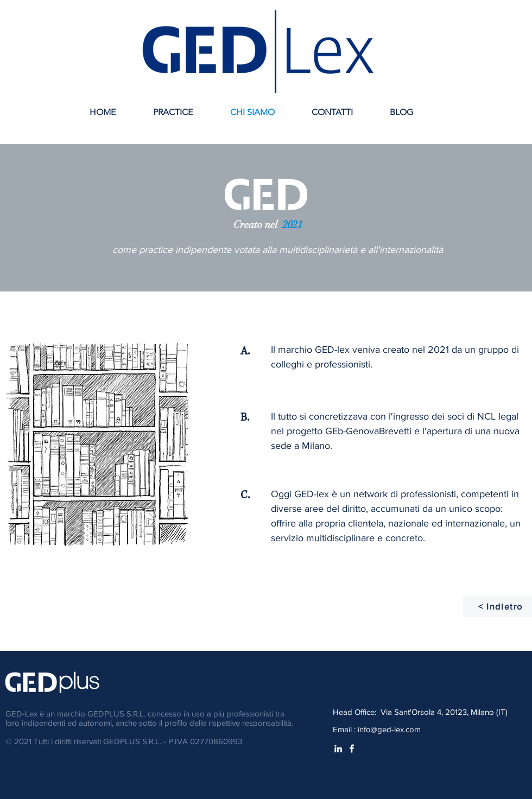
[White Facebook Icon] (352, 749)
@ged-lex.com (396, 729)
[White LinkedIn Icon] (338, 749)
